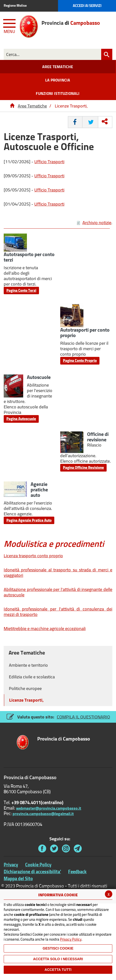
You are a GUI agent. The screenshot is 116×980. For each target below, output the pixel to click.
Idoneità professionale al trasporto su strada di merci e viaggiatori (58, 572)
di (64, 739)
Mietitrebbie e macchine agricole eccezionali (45, 628)
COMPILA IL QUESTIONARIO (83, 717)
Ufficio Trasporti (49, 162)
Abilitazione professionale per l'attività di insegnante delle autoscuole (58, 592)
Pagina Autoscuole (21, 419)
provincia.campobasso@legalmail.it (43, 814)
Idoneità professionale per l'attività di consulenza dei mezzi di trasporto (58, 612)
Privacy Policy (71, 939)
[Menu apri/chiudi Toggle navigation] (10, 25)
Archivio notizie (94, 223)
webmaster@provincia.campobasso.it (49, 808)
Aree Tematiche (32, 106)
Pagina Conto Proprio (80, 360)
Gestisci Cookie (58, 948)
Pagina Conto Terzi (21, 290)
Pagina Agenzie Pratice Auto (29, 520)
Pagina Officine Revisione (83, 467)
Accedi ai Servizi (87, 6)
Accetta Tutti (58, 970)
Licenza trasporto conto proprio (33, 556)
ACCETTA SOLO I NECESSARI (58, 959)
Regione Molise (15, 5)
